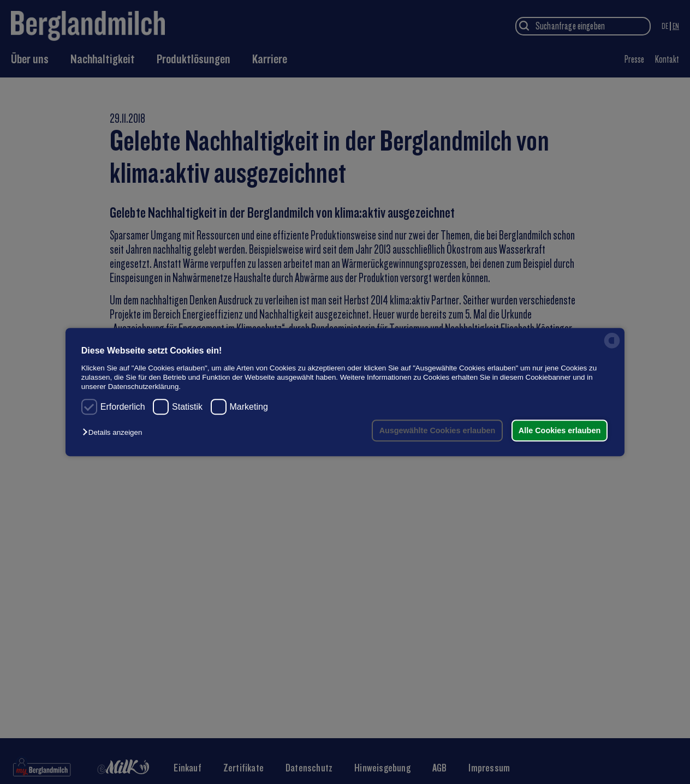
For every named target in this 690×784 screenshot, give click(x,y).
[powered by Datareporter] (612, 347)
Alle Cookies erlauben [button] (559, 430)
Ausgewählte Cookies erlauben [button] (436, 430)
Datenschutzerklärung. (144, 387)
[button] (115, 432)
